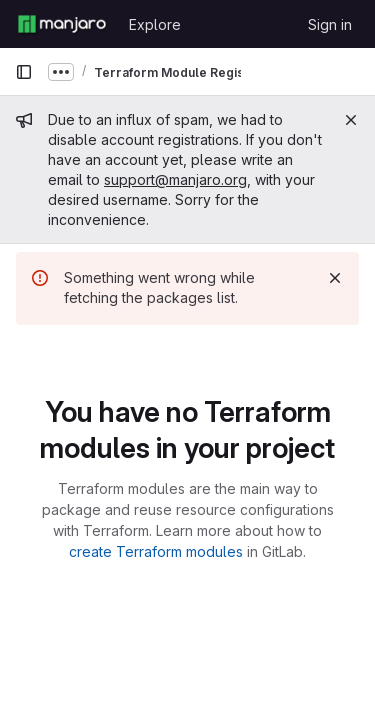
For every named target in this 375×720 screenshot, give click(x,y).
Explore (155, 24)
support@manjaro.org (175, 179)
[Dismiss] (335, 278)
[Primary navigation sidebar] (24, 72)
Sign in (330, 24)
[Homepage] (62, 24)
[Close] (351, 120)
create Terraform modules (156, 551)
